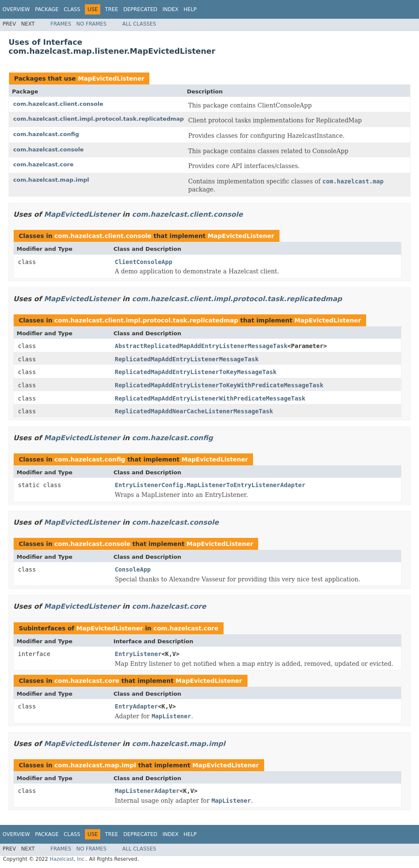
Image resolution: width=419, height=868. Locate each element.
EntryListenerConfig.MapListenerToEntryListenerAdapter (210, 485)
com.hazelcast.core (43, 164)
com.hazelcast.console (48, 150)
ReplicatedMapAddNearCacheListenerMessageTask (194, 411)
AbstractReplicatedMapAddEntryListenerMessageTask (201, 346)
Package (47, 9)
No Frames (92, 24)
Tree (112, 9)
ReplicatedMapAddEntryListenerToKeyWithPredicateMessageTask (219, 385)
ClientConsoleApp (144, 262)
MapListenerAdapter (147, 791)
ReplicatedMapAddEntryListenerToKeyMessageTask (196, 372)
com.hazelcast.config (46, 134)
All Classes (139, 24)
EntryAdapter (136, 706)
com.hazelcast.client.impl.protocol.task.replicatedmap (99, 119)
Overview (16, 9)
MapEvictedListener (111, 78)
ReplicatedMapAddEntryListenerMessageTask (187, 359)
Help (190, 9)
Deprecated (140, 9)
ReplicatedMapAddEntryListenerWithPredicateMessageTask (210, 398)
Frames (61, 24)
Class (72, 9)
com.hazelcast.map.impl (51, 180)
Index (171, 9)
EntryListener (138, 654)
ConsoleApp (133, 569)
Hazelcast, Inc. (68, 859)
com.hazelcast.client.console (58, 104)
